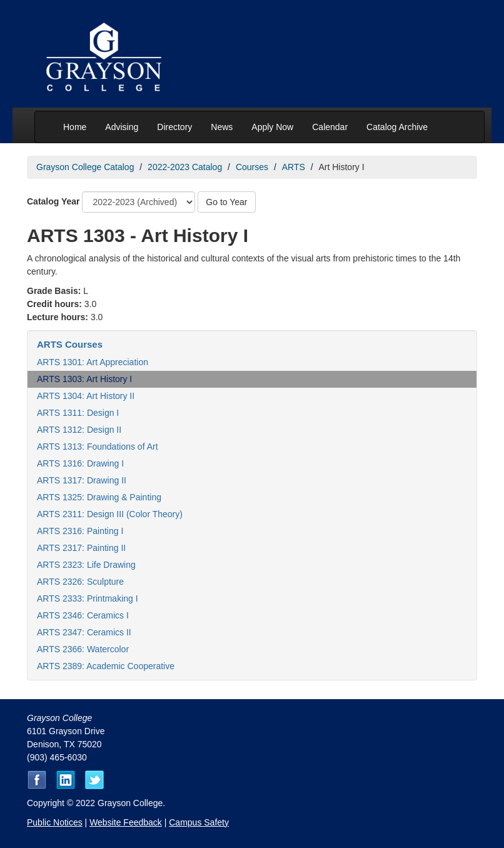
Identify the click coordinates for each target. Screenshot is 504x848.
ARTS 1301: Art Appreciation (93, 362)
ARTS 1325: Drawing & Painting (99, 497)
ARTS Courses (70, 344)
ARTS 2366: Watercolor (83, 649)
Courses (252, 167)
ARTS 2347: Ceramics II (84, 632)
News (222, 127)
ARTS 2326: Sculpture (80, 582)
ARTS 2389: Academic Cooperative (106, 666)
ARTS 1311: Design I (78, 413)
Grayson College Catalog (85, 167)
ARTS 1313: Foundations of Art (98, 447)
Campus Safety (199, 822)
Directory (174, 127)
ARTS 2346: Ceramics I (83, 615)
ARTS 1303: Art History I (84, 379)
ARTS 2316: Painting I (80, 531)
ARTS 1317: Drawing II (82, 480)
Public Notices (55, 822)
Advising (122, 127)
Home (75, 127)
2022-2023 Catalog (185, 167)
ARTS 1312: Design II (79, 430)
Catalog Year (53, 201)
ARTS (294, 167)
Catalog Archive (397, 127)
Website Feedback (126, 822)
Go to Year (226, 202)
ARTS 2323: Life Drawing (86, 565)
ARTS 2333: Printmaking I (88, 598)
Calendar (330, 127)
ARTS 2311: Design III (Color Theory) (110, 514)
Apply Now (272, 127)
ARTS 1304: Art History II (86, 396)
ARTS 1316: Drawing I (80, 463)
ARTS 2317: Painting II (81, 548)
